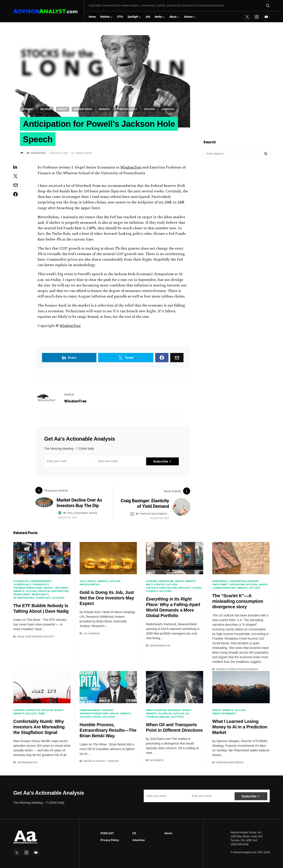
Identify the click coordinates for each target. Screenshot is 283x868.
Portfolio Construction (53, 592)
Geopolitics (33, 711)
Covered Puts (41, 585)
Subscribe (161, 462)
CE (134, 833)
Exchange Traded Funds (28, 588)
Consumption (238, 582)
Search (266, 154)
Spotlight (185, 588)
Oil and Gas (165, 714)
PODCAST (107, 833)
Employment (220, 585)
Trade (41, 714)
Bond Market (220, 582)
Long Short (61, 588)
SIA (187, 714)
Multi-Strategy (156, 585)
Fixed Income (166, 582)
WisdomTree (131, 169)
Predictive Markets (224, 714)
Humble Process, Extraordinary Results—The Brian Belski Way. (108, 731)
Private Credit (22, 595)
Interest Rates (83, 109)
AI (14, 582)
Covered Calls (22, 585)
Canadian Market (41, 582)
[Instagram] (257, 17)
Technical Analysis (158, 717)
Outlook (149, 109)
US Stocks (168, 109)
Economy (28, 109)
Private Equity (40, 595)
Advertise (138, 840)
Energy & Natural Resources (163, 711)
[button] (268, 6)
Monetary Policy (127, 109)
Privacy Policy (110, 840)
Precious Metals (90, 585)
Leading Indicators (224, 588)
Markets (104, 109)
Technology (43, 598)
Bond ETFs (23, 582)
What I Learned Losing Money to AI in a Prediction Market (240, 728)
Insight (63, 109)
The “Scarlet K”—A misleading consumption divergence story (238, 602)
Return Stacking (24, 598)
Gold (83, 582)
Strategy (152, 592)
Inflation (46, 109)
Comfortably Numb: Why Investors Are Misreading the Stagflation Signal (39, 727)
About (168, 833)
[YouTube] (266, 17)
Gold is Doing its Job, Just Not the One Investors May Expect (107, 599)
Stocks (197, 588)
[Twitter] (247, 17)
